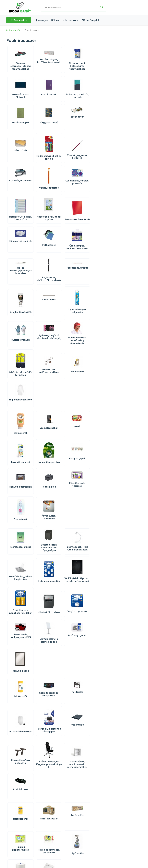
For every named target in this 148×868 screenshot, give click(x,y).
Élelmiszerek (17, 385)
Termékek (19, 20)
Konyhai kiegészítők (84, 258)
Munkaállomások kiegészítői (17, 666)
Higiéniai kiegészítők (62, 353)
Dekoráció (17, 756)
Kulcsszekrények (17, 323)
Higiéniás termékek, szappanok (17, 728)
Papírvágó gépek (84, 534)
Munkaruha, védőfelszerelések (17, 352)
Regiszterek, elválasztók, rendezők (40, 257)
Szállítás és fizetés (15, 826)
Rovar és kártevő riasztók (84, 727)
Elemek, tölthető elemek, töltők (62, 539)
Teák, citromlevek (84, 385)
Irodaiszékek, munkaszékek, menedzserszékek (62, 668)
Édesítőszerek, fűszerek (17, 440)
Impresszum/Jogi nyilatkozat (20, 842)
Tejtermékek (84, 413)
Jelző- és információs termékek (84, 324)
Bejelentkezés (106, 785)
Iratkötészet (62, 221)
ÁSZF (9, 831)
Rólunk (55, 20)
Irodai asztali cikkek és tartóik (40, 159)
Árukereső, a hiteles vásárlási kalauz (92, 848)
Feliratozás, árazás (62, 248)
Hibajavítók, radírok (40, 219)
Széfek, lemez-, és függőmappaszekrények (40, 668)
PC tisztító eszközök (84, 600)
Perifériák (62, 593)
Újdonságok (41, 20)
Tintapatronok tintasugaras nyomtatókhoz (62, 68)
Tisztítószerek (17, 695)
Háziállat (40, 755)
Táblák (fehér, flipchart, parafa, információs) (40, 509)
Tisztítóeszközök (40, 695)
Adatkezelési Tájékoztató (19, 836)
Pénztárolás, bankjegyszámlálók (40, 536)
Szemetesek (40, 351)
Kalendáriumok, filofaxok (17, 98)
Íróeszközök (17, 152)
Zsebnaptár (40, 119)
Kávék (62, 378)
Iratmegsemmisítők (17, 510)
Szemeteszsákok (40, 380)
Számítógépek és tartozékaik (40, 595)
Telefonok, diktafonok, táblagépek (17, 633)
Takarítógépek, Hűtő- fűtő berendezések (62, 474)
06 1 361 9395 (25, 797)
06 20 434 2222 (24, 802)
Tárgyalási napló (17, 124)
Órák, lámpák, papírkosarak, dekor (84, 222)
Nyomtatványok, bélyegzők (40, 290)
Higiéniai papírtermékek (84, 695)
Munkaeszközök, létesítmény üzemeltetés (62, 324)
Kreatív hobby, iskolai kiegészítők (84, 474)
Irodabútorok (84, 665)
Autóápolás (62, 691)
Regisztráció (105, 790)
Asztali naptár (40, 96)
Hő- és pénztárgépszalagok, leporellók (17, 250)
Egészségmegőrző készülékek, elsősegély (40, 322)
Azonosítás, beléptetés (17, 224)
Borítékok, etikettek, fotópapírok (62, 190)
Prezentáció (40, 629)
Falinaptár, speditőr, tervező (62, 98)
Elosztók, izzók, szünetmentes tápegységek (40, 474)
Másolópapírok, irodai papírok (84, 192)
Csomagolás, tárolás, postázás (40, 187)
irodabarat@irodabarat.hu (29, 807)
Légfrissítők (40, 730)
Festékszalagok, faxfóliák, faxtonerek (40, 64)
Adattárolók (17, 598)
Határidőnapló (84, 96)
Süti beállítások (109, 797)
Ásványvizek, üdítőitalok (62, 444)
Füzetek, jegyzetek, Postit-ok (62, 158)
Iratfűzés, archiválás (84, 155)
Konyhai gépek (40, 413)
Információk (70, 20)
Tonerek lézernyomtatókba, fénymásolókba (17, 67)
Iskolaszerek (17, 279)
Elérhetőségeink (91, 20)
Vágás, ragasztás (17, 193)
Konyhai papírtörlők (62, 415)
